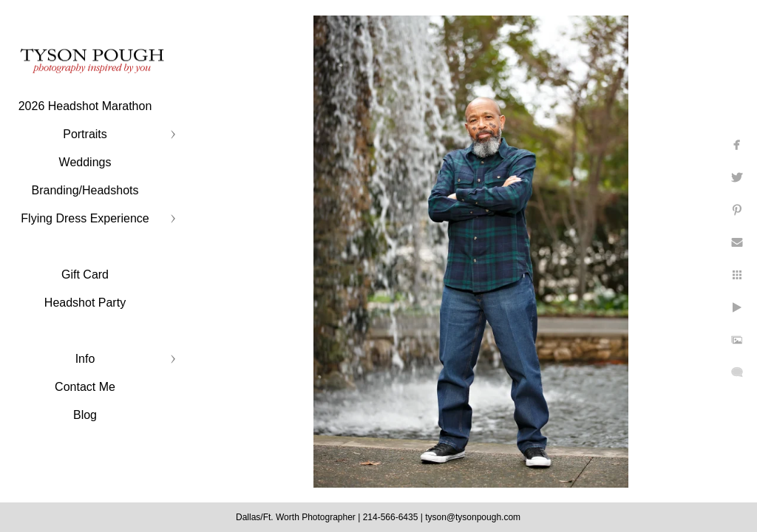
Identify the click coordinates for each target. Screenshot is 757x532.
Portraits (85, 134)
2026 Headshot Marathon (85, 106)
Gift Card (85, 274)
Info (85, 359)
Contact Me (85, 387)
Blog (85, 415)
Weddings (85, 162)
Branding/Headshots (85, 190)
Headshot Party (85, 303)
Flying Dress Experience (85, 218)
